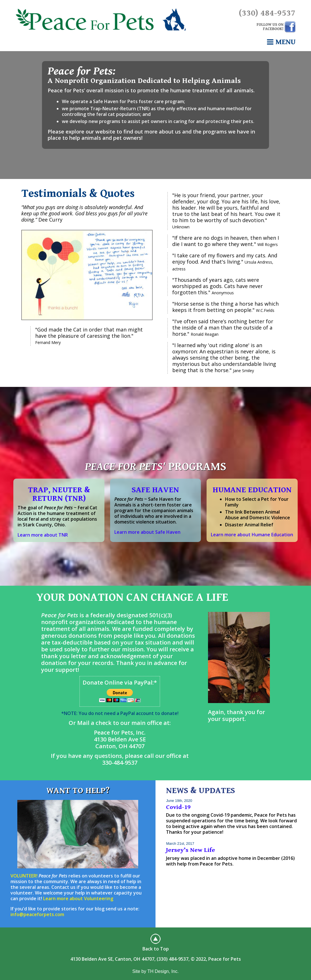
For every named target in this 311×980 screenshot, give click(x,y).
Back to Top (156, 949)
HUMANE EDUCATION (252, 490)
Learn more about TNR (43, 535)
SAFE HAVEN (155, 490)
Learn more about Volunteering (78, 898)
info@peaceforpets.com (37, 914)
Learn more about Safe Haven (147, 532)
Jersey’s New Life (191, 850)
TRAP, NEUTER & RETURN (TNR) (59, 494)
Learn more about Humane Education (252, 535)
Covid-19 (178, 807)
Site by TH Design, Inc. (155, 971)
